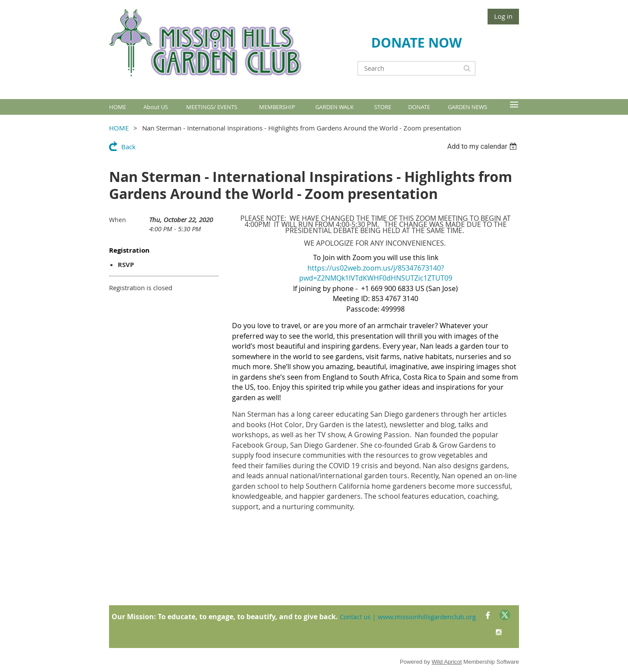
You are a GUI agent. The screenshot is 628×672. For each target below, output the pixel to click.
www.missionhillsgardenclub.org (427, 617)
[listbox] (483, 146)
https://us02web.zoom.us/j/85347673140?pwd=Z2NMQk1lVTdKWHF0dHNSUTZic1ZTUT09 (376, 273)
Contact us (355, 617)
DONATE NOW (416, 43)
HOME (119, 128)
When (118, 220)
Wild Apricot (447, 662)
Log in (503, 16)
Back (128, 147)
